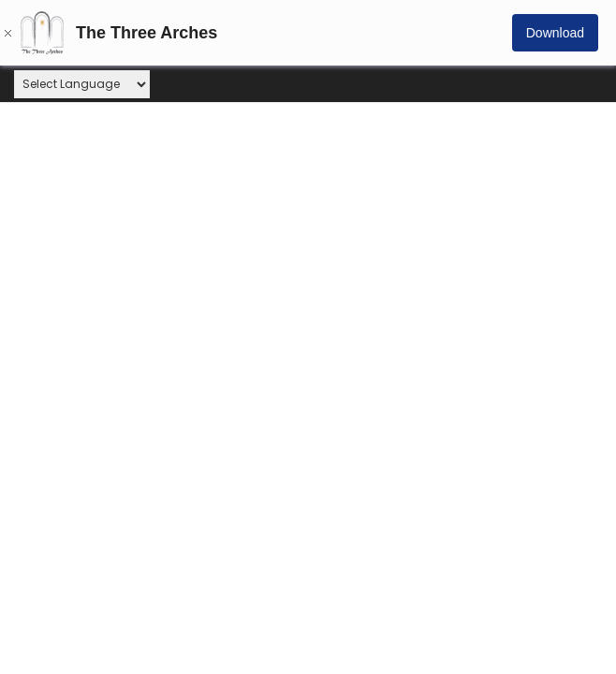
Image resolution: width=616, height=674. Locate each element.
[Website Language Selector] (82, 84)
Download (555, 33)
